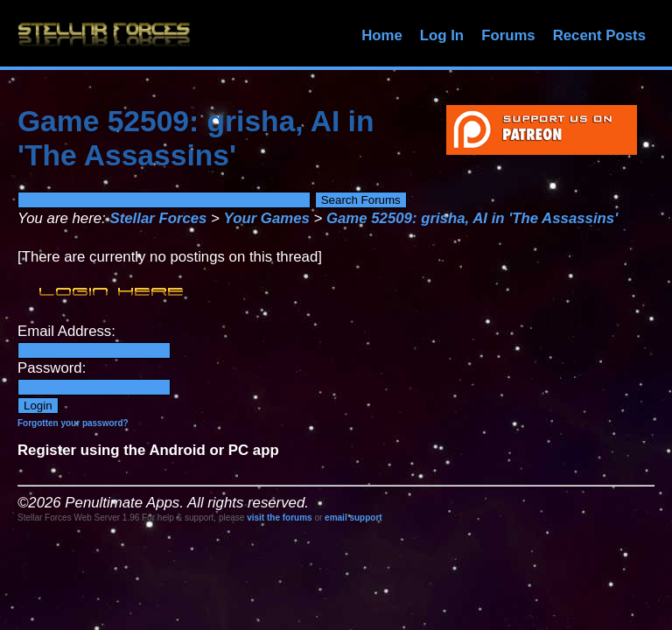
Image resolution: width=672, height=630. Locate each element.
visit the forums (279, 518)
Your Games (267, 218)
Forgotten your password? (73, 423)
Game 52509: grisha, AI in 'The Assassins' (472, 218)
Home (382, 35)
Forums (508, 35)
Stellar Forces (158, 218)
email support (353, 518)
